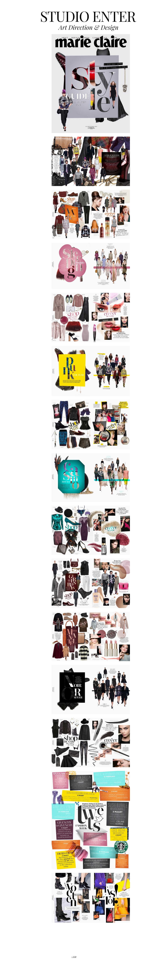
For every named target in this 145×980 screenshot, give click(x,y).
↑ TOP (74, 957)
